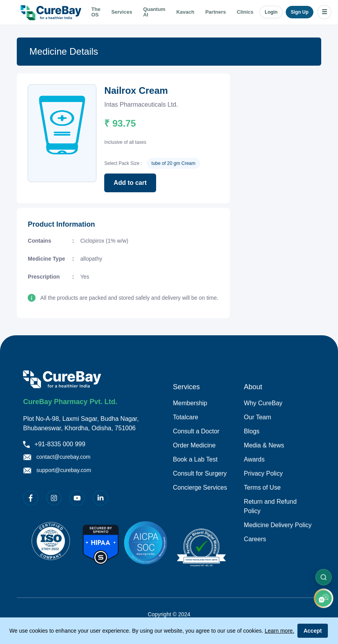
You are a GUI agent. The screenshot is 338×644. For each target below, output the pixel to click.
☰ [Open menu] (324, 12)
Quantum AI (154, 12)
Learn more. (279, 631)
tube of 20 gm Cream (173, 163)
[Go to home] (52, 12)
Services (122, 12)
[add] (324, 598)
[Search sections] (324, 577)
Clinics (245, 12)
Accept (313, 631)
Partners (216, 12)
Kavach (185, 12)
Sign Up (300, 12)
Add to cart (130, 183)
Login (271, 12)
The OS (96, 12)
